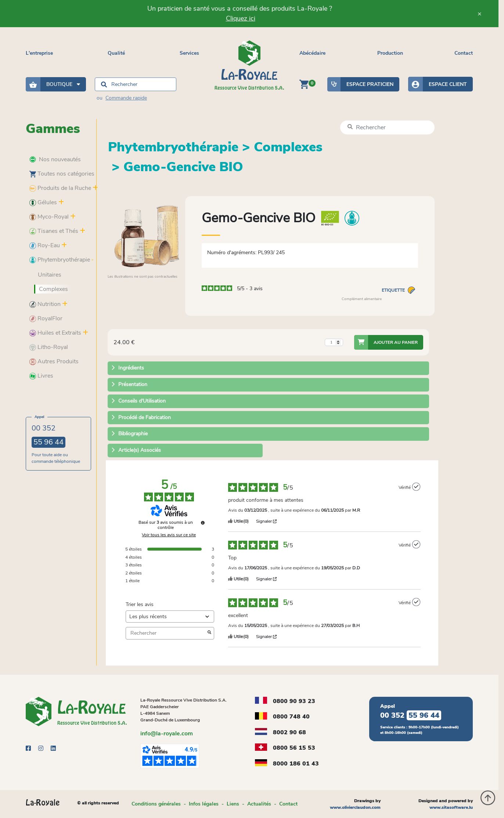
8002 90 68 (289, 732)
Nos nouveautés (55, 159)
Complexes (53, 289)
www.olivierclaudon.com (355, 807)
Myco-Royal (49, 217)
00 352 (48, 435)
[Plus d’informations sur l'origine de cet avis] (416, 487)
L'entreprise (39, 53)
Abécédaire (312, 53)
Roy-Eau (45, 245)
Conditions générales (156, 804)
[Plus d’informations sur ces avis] (203, 523)
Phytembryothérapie (60, 260)
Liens (233, 804)
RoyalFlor (46, 318)
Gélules (43, 202)
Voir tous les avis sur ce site (169, 535)
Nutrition (45, 304)
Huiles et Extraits (55, 333)
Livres (41, 376)
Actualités (259, 804)
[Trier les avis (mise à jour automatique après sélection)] (170, 617)
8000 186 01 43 (296, 764)
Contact (464, 53)
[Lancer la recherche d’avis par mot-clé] (209, 633)
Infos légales (204, 804)
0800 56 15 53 (294, 748)
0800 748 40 (291, 717)
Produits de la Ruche (60, 188)
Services (189, 53)
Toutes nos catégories (62, 174)
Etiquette (398, 290)
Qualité (116, 53)
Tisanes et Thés (54, 231)
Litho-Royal (49, 347)
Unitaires (50, 275)
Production (390, 53)
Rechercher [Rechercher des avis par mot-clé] (166, 633)
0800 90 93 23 (294, 701)
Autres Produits (54, 361)
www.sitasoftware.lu (451, 807)
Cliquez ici (241, 18)
